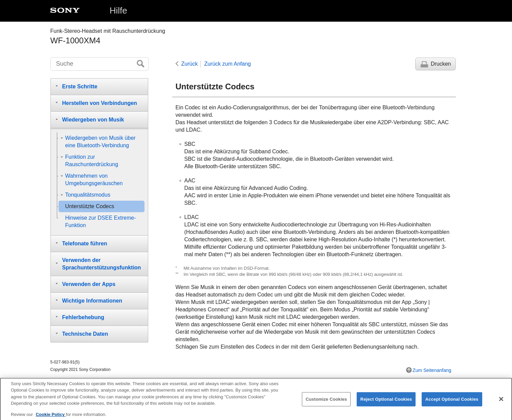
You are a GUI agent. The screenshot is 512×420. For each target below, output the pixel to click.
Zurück (190, 64)
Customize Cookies (326, 403)
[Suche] (99, 64)
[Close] (501, 403)
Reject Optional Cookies (386, 403)
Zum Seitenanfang (432, 370)
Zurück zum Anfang (227, 64)
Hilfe (118, 10)
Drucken (441, 64)
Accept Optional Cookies (452, 403)
